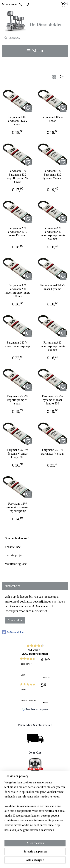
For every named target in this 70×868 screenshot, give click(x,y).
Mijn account (12, 4)
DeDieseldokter (13, 632)
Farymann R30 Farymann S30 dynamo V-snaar (53, 174)
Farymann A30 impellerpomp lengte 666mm (53, 346)
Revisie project (14, 555)
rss (53, 861)
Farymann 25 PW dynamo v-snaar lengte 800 (53, 400)
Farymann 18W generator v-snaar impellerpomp (17, 507)
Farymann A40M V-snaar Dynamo (53, 287)
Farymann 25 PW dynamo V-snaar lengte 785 (17, 453)
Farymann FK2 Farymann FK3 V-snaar (18, 121)
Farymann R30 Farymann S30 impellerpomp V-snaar (18, 176)
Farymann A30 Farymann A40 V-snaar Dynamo (17, 232)
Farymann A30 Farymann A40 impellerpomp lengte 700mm (17, 291)
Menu (35, 51)
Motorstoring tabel (16, 564)
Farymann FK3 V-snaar (52, 119)
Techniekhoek (13, 547)
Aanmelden (15, 620)
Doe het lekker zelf (17, 538)
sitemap (47, 861)
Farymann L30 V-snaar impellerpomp (18, 344)
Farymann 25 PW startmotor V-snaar (52, 452)
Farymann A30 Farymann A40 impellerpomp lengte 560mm (53, 233)
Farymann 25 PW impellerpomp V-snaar (18, 400)
